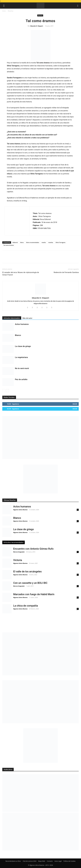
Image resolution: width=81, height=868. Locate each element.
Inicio (4, 11)
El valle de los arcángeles (27, 572)
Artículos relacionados (12, 318)
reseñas (51, 242)
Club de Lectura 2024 (30, 861)
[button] (4, 6)
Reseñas (11, 11)
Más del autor (27, 318)
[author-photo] (40, 295)
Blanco (18, 335)
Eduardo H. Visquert (37, 26)
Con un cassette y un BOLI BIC (30, 583)
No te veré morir (22, 368)
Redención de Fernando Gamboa (66, 272)
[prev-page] (4, 391)
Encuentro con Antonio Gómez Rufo (33, 549)
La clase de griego (23, 346)
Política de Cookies (69, 861)
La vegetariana (21, 357)
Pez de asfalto (21, 379)
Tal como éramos (9, 245)
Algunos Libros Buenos (20, 510)
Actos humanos (22, 324)
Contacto (50, 861)
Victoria (18, 560)
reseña (44, 242)
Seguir (75, 404)
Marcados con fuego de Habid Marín (34, 594)
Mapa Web (42, 861)
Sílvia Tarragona (60, 242)
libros (22, 242)
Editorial (15, 242)
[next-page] (7, 391)
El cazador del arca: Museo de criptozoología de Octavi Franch (21, 274)
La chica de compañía (26, 606)
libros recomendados (33, 242)
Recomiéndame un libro (13, 861)
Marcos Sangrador (19, 552)
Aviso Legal (58, 861)
